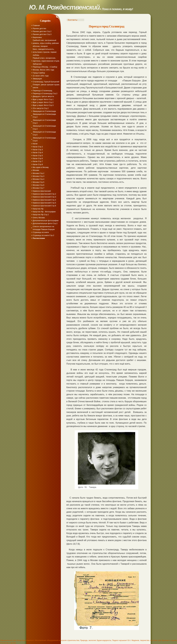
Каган (35, 144)
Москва (36, 170)
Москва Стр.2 (39, 173)
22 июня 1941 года (41, 76)
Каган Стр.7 (38, 161)
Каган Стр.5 (38, 156)
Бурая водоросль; (104, 640)
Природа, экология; (88, 640)
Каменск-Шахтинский (42, 191)
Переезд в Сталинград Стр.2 (45, 93)
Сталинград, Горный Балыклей (46, 82)
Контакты (73, 20)
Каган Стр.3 (38, 150)
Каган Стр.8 (38, 164)
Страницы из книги (41, 232)
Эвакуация (37, 79)
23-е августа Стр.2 (41, 108)
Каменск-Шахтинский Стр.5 (44, 203)
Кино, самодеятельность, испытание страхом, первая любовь (45, 52)
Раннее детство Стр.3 (42, 34)
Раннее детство (39, 28)
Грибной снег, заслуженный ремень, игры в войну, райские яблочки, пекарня (46, 43)
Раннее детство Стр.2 (42, 31)
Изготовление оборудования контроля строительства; (57, 640)
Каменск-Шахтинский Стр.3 (44, 197)
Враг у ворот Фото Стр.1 (43, 99)
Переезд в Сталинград (42, 91)
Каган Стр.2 (38, 147)
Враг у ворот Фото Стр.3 (43, 105)
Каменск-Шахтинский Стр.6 (44, 206)
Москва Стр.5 (39, 182)
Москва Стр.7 (39, 188)
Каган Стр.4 (38, 152)
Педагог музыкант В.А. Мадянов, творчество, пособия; (135, 640)
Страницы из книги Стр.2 (43, 235)
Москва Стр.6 (39, 185)
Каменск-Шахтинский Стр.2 (44, 194)
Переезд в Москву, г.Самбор (45, 67)
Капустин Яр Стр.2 (41, 215)
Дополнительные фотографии (46, 221)
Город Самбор (39, 73)
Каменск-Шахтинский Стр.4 (44, 200)
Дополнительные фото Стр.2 (45, 223)
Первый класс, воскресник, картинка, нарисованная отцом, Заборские (46, 61)
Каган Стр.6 (38, 158)
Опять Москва (39, 218)
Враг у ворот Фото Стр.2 (43, 102)
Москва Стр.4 (39, 179)
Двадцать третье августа (43, 96)
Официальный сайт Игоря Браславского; (17, 640)
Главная (36, 25)
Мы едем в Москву (41, 167)
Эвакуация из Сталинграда (44, 111)
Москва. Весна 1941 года (43, 70)
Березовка (37, 37)
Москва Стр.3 (39, 176)
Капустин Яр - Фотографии (44, 212)
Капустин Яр (38, 209)
